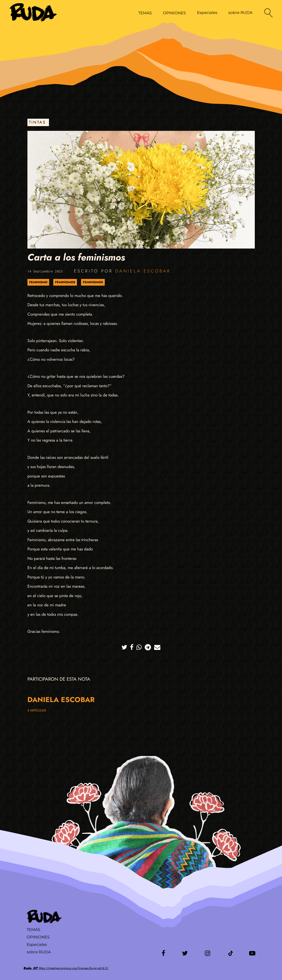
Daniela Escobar (143, 271)
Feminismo (38, 282)
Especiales (207, 13)
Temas (33, 930)
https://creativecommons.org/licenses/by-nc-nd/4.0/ (66, 968)
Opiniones (38, 937)
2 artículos (37, 710)
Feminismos (65, 282)
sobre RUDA (240, 13)
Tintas (37, 122)
